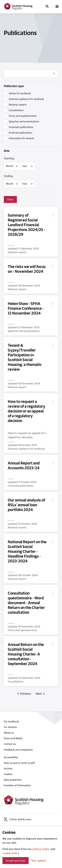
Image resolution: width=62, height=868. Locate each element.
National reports (18, 105)
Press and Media (13, 738)
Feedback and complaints (18, 750)
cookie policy (11, 853)
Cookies (8, 774)
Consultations (16, 110)
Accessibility (11, 757)
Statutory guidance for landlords (26, 99)
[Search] (54, 73)
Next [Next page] (39, 693)
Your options (39, 860)
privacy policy (41, 849)
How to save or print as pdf (19, 763)
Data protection (13, 780)
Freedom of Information (17, 785)
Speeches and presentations (24, 121)
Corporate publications (21, 127)
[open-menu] (57, 7)
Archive (8, 768)
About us (9, 733)
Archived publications (21, 133)
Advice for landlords (20, 93)
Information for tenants (22, 138)
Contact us (10, 744)
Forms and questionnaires (23, 116)
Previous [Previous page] (25, 693)
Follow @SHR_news (18, 819)
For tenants (10, 727)
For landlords (11, 721)
